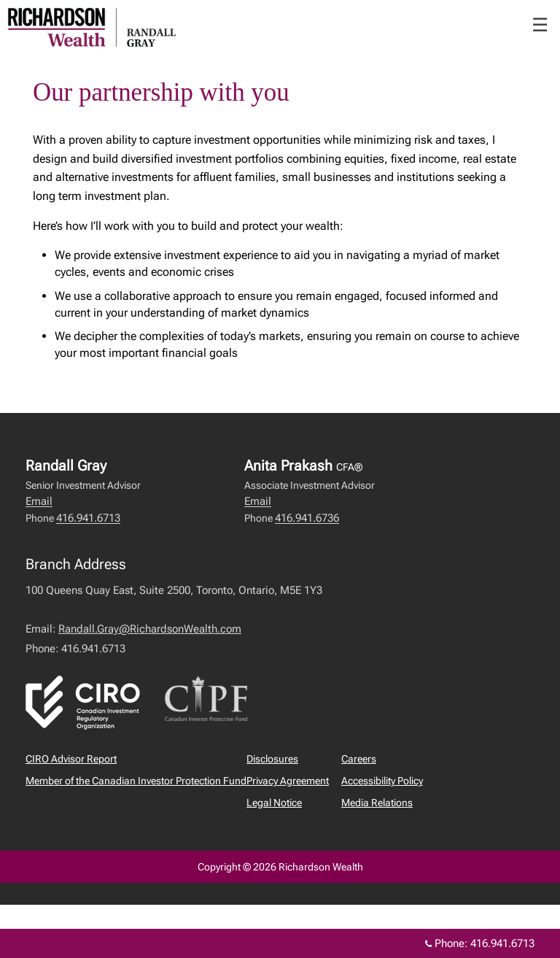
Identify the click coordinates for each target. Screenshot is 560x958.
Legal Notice (274, 803)
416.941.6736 (307, 518)
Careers (359, 759)
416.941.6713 (88, 518)
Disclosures (272, 759)
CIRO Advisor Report (71, 759)
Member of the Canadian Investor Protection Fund (136, 781)
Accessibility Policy (382, 781)
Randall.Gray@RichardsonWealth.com (150, 629)
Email (39, 501)
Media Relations (377, 803)
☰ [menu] (540, 25)
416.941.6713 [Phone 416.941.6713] (502, 943)
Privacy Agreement (288, 781)
